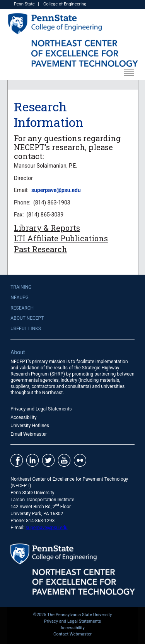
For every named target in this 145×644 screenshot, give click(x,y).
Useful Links (26, 329)
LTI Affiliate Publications (61, 238)
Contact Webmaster (72, 634)
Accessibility (23, 417)
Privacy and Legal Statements (41, 409)
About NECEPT (27, 318)
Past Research (41, 249)
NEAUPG (20, 298)
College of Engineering (65, 4)
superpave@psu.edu (56, 190)
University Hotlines (30, 426)
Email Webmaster (29, 434)
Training (21, 287)
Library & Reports (47, 228)
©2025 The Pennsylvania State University (73, 615)
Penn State (24, 4)
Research (22, 308)
